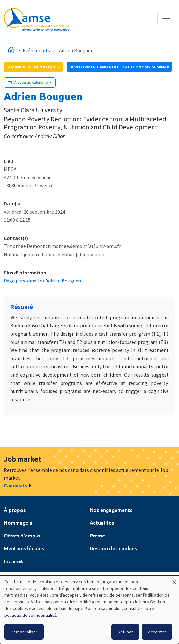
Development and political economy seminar (119, 67)
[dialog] (89, 610)
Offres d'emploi (23, 535)
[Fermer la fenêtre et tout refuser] (174, 579)
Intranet (14, 561)
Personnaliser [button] (24, 632)
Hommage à (18, 522)
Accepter (157, 632)
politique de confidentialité (30, 615)
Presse (97, 535)
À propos (15, 510)
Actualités (102, 522)
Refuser (125, 632)
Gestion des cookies (113, 548)
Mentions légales (24, 548)
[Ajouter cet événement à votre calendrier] (30, 83)
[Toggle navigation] (166, 19)
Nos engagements (111, 510)
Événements (36, 50)
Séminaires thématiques (33, 67)
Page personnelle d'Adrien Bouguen (42, 281)
